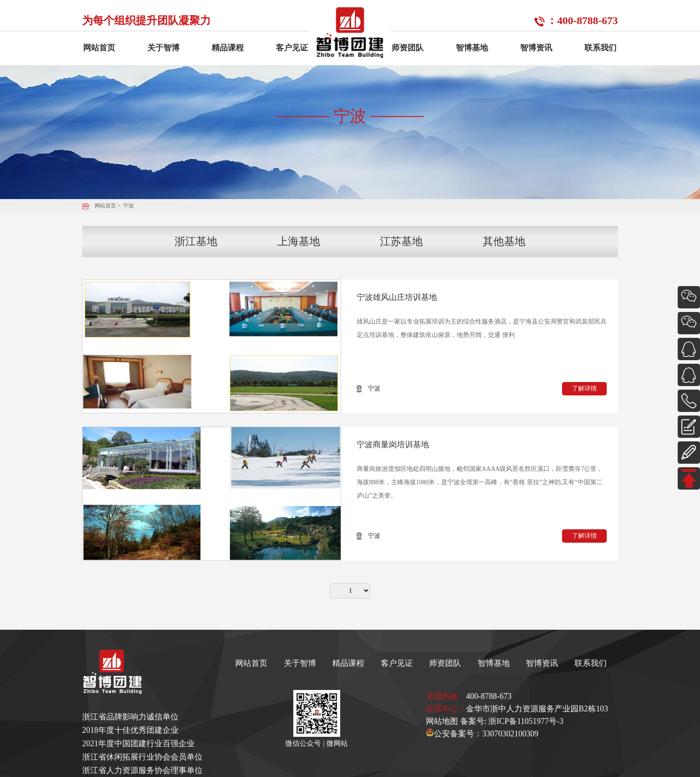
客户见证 (292, 48)
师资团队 (408, 48)
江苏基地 (401, 241)
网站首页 (99, 48)
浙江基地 (196, 241)
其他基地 (504, 241)
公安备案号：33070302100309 (482, 734)
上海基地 (299, 241)
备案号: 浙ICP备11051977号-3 (512, 721)
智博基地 (472, 48)
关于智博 (163, 48)
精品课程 (228, 48)
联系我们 (600, 48)
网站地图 (442, 721)
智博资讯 (536, 48)
